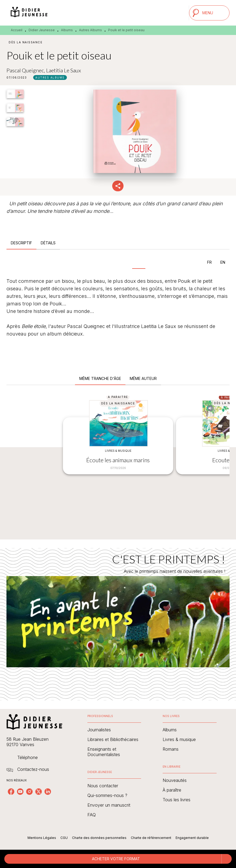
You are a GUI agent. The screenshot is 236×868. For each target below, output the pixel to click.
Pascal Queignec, (26, 70)
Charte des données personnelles (99, 838)
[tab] (21, 243)
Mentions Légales (42, 838)
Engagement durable (192, 838)
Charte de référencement (151, 838)
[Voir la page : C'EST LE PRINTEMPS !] (118, 618)
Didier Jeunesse (42, 30)
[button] (50, 77)
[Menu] (209, 13)
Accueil (17, 30)
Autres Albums (90, 30)
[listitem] (11, 792)
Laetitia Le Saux (64, 70)
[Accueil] (29, 13)
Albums (67, 30)
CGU (64, 838)
